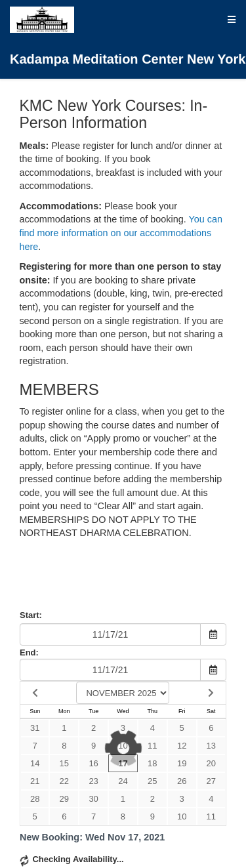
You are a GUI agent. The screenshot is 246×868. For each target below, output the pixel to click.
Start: (31, 615)
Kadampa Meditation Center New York (128, 36)
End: (29, 652)
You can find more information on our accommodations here (121, 233)
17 (123, 763)
